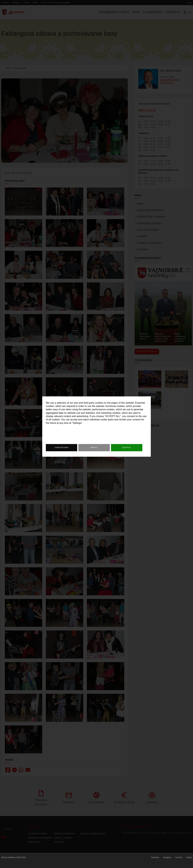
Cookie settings (62, 448)
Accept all (127, 448)
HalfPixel (11, 857)
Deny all (94, 448)
